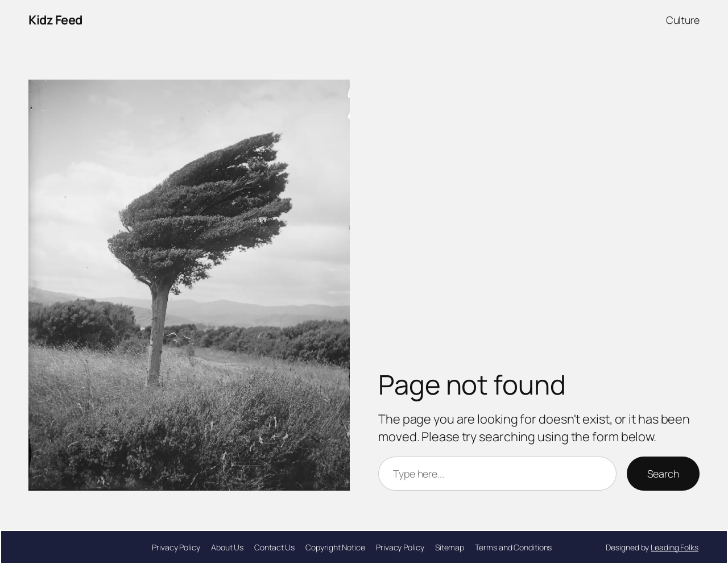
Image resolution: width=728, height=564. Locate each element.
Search (663, 474)
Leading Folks (675, 547)
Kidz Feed (55, 20)
